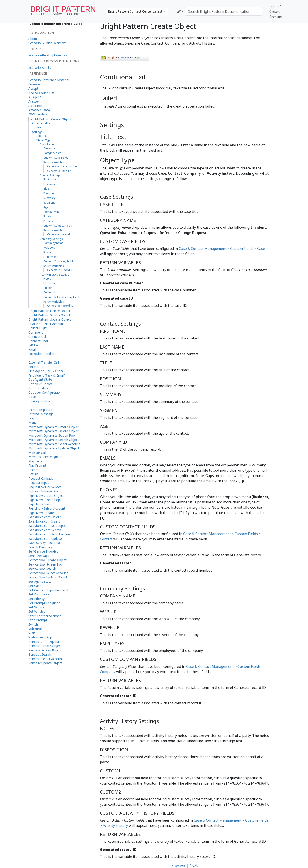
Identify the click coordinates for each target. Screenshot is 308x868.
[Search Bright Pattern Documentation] (224, 11)
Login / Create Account (276, 11)
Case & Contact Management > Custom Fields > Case (222, 249)
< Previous (177, 865)
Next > (195, 865)
